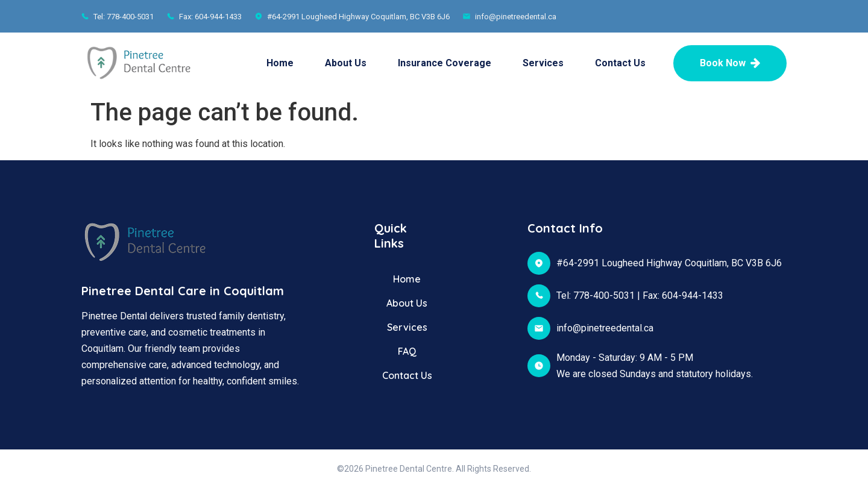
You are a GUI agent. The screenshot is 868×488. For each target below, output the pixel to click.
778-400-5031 (604, 296)
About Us (346, 63)
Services (543, 63)
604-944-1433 (693, 296)
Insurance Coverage (445, 63)
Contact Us (620, 63)
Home (280, 63)
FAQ (407, 351)
